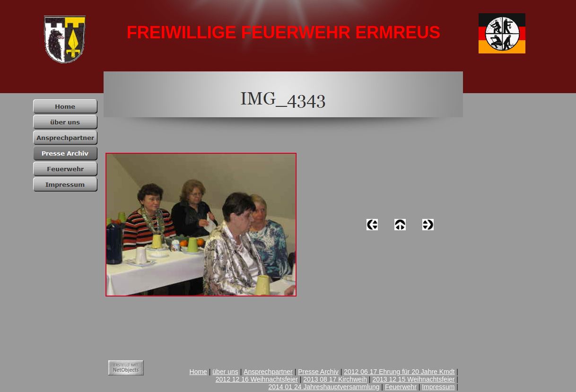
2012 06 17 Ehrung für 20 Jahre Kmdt (399, 372)
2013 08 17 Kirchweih (335, 379)
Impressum (438, 387)
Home (198, 372)
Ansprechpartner (268, 372)
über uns (225, 372)
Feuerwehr (401, 387)
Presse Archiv (318, 372)
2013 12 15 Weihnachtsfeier (413, 379)
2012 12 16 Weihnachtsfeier (257, 379)
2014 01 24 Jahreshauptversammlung (324, 387)
